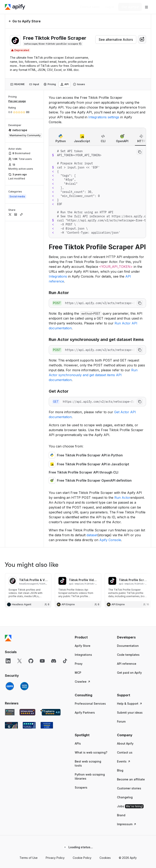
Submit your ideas (130, 713)
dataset (92, 535)
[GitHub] (31, 661)
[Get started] (130, 7)
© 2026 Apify (128, 858)
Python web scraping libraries (90, 776)
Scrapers (81, 787)
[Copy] (53, 44)
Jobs (130, 806)
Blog (120, 770)
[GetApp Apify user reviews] (10, 712)
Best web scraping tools (88, 763)
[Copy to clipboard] (140, 152)
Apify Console (110, 540)
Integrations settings (104, 117)
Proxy (79, 664)
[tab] (17, 84)
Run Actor (122, 498)
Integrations (58, 276)
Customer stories (129, 788)
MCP (78, 673)
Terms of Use (29, 858)
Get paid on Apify (129, 673)
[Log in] (110, 7)
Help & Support (130, 704)
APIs (78, 743)
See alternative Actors (116, 40)
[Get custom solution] (90, 7)
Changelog (125, 797)
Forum (121, 721)
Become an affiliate (131, 779)
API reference (127, 664)
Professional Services (90, 704)
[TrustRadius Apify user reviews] (29, 725)
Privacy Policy (55, 858)
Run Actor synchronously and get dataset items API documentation (93, 375)
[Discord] (54, 661)
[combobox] (142, 39)
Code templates (128, 655)
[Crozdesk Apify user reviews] (47, 725)
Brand (121, 815)
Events (124, 761)
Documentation (128, 646)
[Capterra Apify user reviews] (50, 712)
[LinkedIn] (8, 661)
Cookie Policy (82, 858)
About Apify (125, 743)
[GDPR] (10, 686)
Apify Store (83, 646)
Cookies (105, 858)
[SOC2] (24, 686)
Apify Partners (85, 713)
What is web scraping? (91, 752)
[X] (19, 661)
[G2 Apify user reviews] (11, 725)
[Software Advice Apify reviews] (28, 712)
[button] (92, 637)
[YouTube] (42, 661)
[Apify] (15, 7)
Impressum (127, 824)
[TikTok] (65, 661)
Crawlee (83, 682)
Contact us (125, 752)
